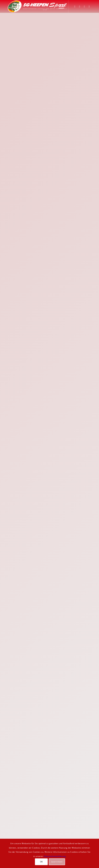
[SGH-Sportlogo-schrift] (41, 6)
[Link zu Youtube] (89, 6)
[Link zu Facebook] (75, 6)
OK (41, 862)
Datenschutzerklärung (55, 856)
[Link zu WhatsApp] (84, 6)
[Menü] (60, 6)
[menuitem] (60, 6)
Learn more (57, 862)
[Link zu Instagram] (80, 6)
